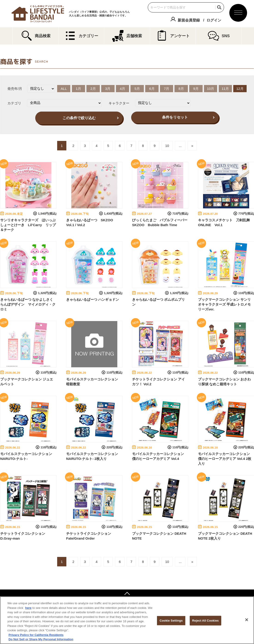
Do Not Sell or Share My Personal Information (41, 639)
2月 (93, 89)
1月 (78, 89)
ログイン (214, 20)
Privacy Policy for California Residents (36, 635)
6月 (152, 89)
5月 (137, 89)
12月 (240, 89)
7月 (167, 89)
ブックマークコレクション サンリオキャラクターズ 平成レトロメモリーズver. (224, 304)
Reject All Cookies (205, 621)
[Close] (247, 620)
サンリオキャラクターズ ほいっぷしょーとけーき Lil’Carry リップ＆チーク (28, 225)
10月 (211, 89)
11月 (225, 89)
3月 (108, 89)
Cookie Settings (171, 621)
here (28, 608)
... (180, 146)
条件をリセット (175, 117)
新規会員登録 (189, 20)
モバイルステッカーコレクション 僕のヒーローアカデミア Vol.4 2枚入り (225, 459)
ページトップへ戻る (127, 594)
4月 (123, 89)
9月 (196, 89)
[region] (127, 620)
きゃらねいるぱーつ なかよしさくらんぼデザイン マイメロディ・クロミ (28, 304)
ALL (64, 89)
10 (167, 146)
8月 (181, 89)
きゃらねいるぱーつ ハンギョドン (93, 299)
